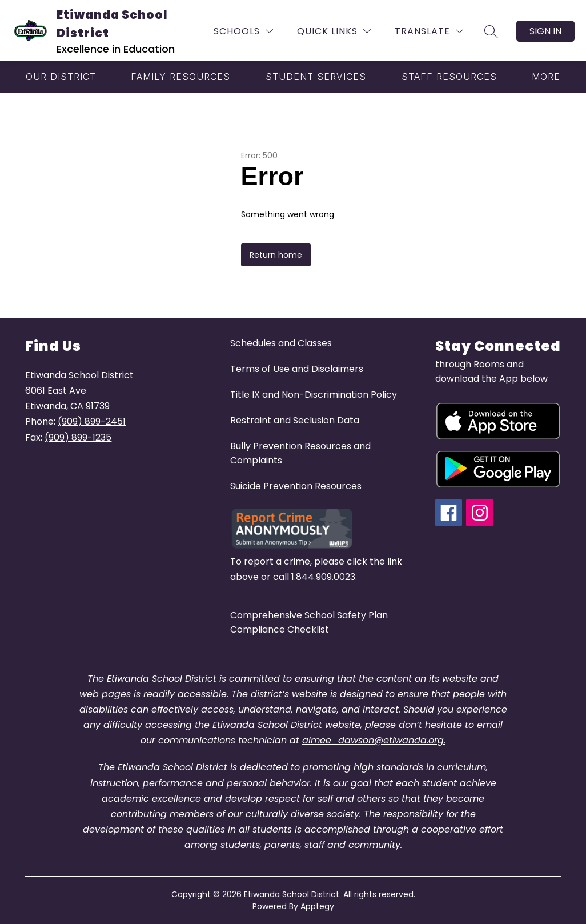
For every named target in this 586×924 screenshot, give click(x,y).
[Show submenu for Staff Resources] (449, 77)
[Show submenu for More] (546, 77)
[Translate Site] (429, 31)
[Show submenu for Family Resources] (180, 77)
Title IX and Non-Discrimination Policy (314, 395)
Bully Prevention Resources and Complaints (300, 453)
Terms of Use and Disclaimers (297, 369)
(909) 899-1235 (78, 437)
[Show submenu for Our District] (61, 77)
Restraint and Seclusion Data (295, 420)
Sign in (545, 31)
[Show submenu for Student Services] (316, 77)
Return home (276, 255)
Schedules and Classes (281, 343)
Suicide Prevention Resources (296, 486)
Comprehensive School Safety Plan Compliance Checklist (309, 622)
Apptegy (317, 906)
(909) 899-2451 (92, 421)
